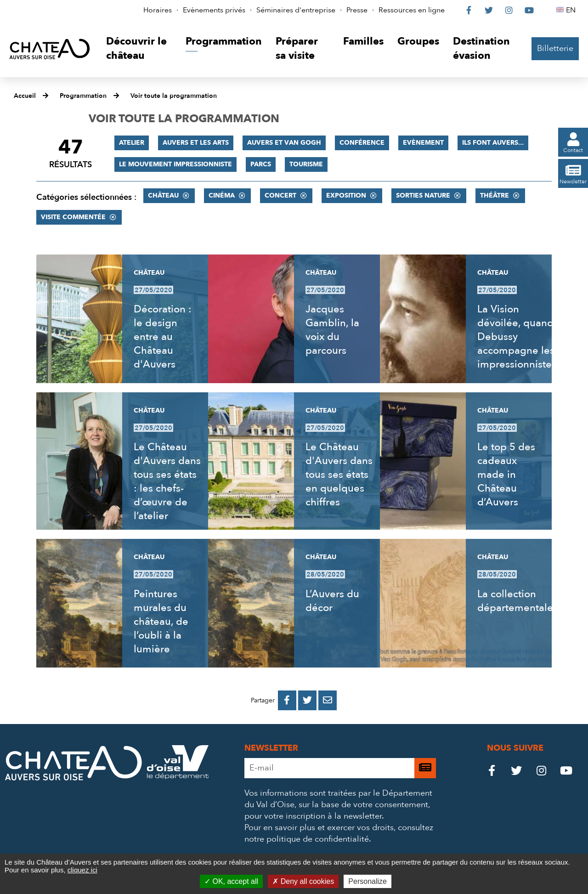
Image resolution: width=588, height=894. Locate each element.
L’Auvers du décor (332, 601)
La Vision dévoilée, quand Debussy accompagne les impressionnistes (517, 337)
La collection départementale (515, 601)
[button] (139, 49)
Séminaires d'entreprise (296, 10)
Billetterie (555, 48)
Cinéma (222, 195)
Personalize (367, 881)
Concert (280, 195)
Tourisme (306, 164)
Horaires (158, 10)
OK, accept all (231, 881)
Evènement (423, 143)
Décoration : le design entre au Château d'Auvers (163, 337)
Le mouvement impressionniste (175, 164)
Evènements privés (214, 10)
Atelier (132, 143)
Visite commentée (73, 217)
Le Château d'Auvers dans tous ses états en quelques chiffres (339, 475)
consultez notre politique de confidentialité (339, 833)
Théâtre (495, 195)
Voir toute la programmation (174, 96)
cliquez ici (82, 870)
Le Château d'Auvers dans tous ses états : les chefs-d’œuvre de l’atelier (167, 481)
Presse (357, 10)
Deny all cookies (303, 881)
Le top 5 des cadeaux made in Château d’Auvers (506, 475)
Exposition (346, 195)
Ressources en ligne (412, 10)
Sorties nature (423, 195)
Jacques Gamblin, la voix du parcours (332, 330)
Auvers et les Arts (196, 143)
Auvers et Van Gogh (284, 143)
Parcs (261, 164)
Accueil (25, 96)
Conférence (362, 143)
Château (163, 195)
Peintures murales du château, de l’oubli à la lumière (161, 622)
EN (572, 10)
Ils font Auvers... (493, 143)
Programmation (83, 96)
